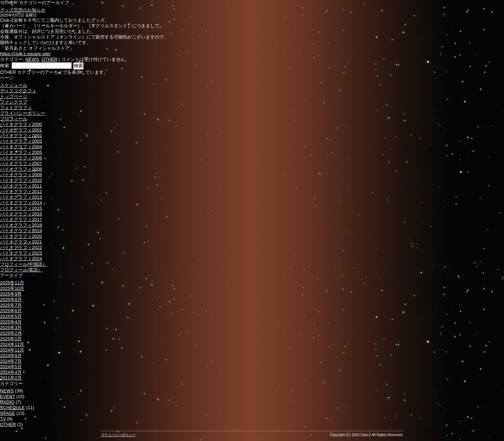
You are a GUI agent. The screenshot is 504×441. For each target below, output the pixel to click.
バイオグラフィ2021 (21, 242)
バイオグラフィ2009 (21, 175)
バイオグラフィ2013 (21, 197)
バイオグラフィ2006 (21, 158)
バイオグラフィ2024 (21, 259)
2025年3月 (11, 328)
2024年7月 (11, 361)
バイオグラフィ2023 (21, 253)
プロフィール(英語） (21, 270)
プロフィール (14, 119)
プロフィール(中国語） (23, 264)
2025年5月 (11, 316)
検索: (5, 66)
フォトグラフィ (16, 108)
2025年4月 (11, 322)
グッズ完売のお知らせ (23, 10)
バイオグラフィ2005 (21, 152)
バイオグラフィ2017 (21, 219)
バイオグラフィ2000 (21, 124)
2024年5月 (11, 367)
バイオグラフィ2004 (21, 147)
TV (3, 419)
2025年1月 (11, 339)
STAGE (8, 413)
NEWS (32, 59)
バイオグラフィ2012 (21, 191)
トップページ (14, 96)
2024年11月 (12, 350)
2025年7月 (11, 305)
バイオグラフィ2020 (21, 236)
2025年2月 (11, 333)
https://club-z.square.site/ (25, 54)
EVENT (8, 396)
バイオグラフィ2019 (21, 231)
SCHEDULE (12, 408)
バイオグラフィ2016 (21, 214)
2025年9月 (11, 294)
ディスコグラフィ (18, 91)
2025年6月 (11, 311)
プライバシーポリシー (23, 113)
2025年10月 (12, 288)
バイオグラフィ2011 (21, 186)
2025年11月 (12, 283)
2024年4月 (11, 372)
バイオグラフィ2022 (21, 247)
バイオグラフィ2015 (21, 208)
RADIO (7, 402)
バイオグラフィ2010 (21, 180)
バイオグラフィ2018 (21, 225)
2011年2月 (11, 378)
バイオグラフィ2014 (21, 203)
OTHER (49, 59)
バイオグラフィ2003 (21, 141)
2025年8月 (11, 300)
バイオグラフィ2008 (21, 169)
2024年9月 (11, 355)
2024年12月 (12, 344)
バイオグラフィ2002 (21, 136)
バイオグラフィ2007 (21, 163)
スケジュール (14, 85)
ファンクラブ (14, 102)
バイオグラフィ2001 (21, 130)
